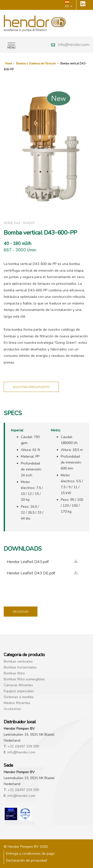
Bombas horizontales (20, 667)
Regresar (21, 612)
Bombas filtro (14, 673)
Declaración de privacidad (26, 860)
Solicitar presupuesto (31, 387)
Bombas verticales (18, 661)
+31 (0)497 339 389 (23, 746)
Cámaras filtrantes (18, 685)
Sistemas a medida (19, 697)
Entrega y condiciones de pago (30, 854)
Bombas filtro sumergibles (24, 679)
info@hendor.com (74, 45)
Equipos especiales (19, 691)
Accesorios (12, 709)
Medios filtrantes (17, 703)
